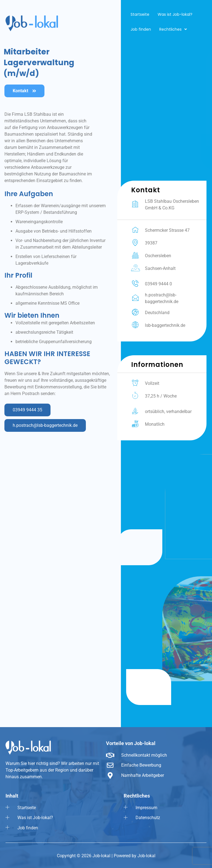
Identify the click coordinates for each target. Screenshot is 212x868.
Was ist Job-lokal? (175, 14)
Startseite (140, 14)
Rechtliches (173, 29)
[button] (173, 29)
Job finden (141, 29)
